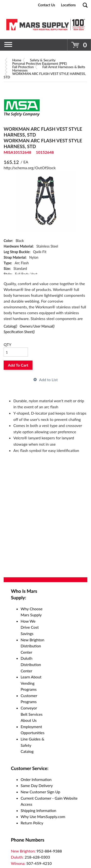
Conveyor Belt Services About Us (32, 714)
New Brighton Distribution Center (32, 646)
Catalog (10, 326)
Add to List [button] (48, 380)
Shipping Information (38, 810)
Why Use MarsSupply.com (43, 816)
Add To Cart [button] (18, 365)
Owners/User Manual (37, 326)
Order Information (36, 779)
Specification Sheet (19, 332)
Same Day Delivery (37, 785)
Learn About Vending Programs (31, 683)
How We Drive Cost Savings (30, 627)
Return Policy (32, 823)
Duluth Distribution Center (31, 664)
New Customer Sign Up (40, 792)
